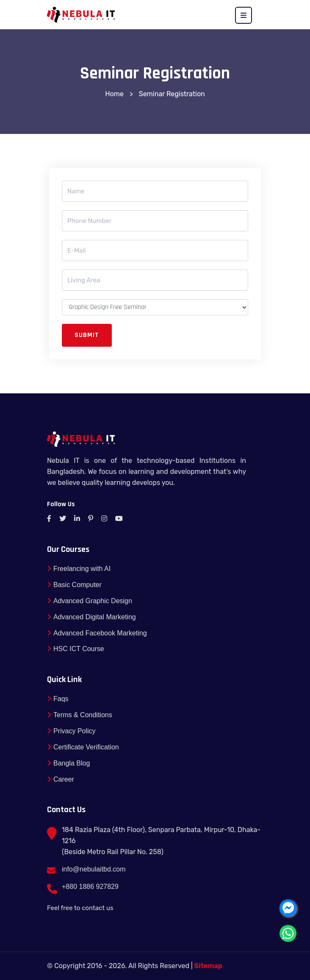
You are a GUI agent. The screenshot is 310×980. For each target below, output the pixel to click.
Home (114, 94)
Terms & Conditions (80, 715)
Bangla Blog (68, 763)
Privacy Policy (71, 731)
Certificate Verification (83, 747)
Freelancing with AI (79, 569)
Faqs (58, 699)
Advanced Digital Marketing (91, 617)
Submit (87, 335)
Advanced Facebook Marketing (97, 633)
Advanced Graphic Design (90, 601)
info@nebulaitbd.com (94, 869)
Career (61, 779)
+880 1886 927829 (90, 887)
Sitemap (208, 966)
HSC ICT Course (76, 649)
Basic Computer (74, 585)
